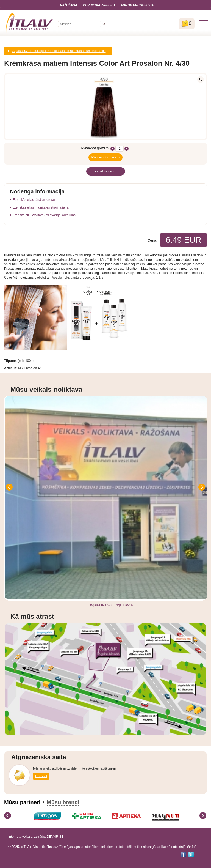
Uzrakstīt (41, 776)
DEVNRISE (55, 837)
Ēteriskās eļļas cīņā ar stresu (34, 200)
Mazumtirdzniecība (138, 5)
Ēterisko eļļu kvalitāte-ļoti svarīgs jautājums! (45, 215)
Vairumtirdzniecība (99, 5)
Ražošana (68, 5)
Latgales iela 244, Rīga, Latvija (110, 605)
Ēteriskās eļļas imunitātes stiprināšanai (41, 207)
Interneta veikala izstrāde (27, 837)
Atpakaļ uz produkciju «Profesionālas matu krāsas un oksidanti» (59, 51)
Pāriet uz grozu (106, 171)
